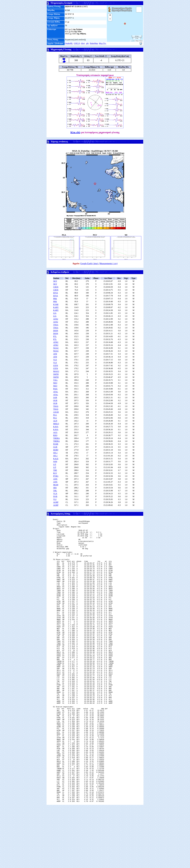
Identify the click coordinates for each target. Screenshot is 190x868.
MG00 (56, 485)
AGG (55, 432)
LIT (55, 464)
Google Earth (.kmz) (89, 264)
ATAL (56, 392)
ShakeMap (94, 43)
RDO (55, 435)
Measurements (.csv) (108, 264)
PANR (56, 444)
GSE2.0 (77, 43)
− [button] (110, 19)
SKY (55, 281)
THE (55, 470)
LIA (55, 313)
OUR (55, 400)
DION (56, 331)
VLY (55, 360)
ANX (55, 479)
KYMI (56, 304)
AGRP (56, 502)
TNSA (56, 325)
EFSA (56, 293)
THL (55, 491)
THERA (56, 438)
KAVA (56, 427)
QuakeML (69, 43)
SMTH (56, 374)
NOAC (56, 348)
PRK (55, 299)
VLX (55, 494)
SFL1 (55, 453)
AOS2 (56, 319)
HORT (56, 450)
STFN (56, 366)
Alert (83, 43)
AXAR (56, 412)
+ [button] (110, 15)
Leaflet (133, 41)
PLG (55, 415)
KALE (56, 459)
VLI (55, 499)
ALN (55, 421)
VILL (55, 380)
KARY (56, 307)
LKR (55, 398)
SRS (55, 488)
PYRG (56, 476)
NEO (55, 383)
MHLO (56, 424)
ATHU (56, 342)
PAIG (55, 389)
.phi (87, 43)
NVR (55, 496)
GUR (55, 447)
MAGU (56, 371)
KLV (55, 473)
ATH (55, 354)
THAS (56, 406)
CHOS (56, 287)
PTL (55, 336)
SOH (55, 462)
